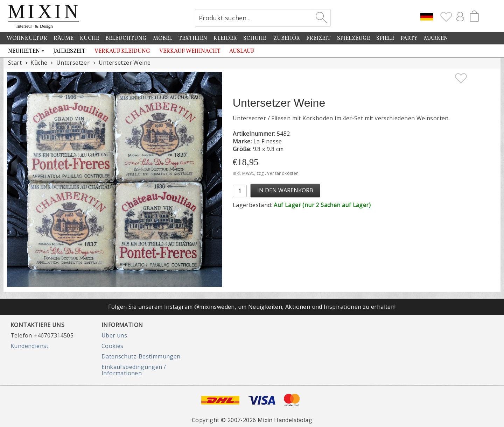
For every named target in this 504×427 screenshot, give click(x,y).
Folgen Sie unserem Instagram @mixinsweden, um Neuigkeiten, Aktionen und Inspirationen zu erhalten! (252, 307)
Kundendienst (30, 346)
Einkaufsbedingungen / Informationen (134, 370)
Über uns (114, 335)
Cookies (113, 346)
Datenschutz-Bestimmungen (141, 356)
